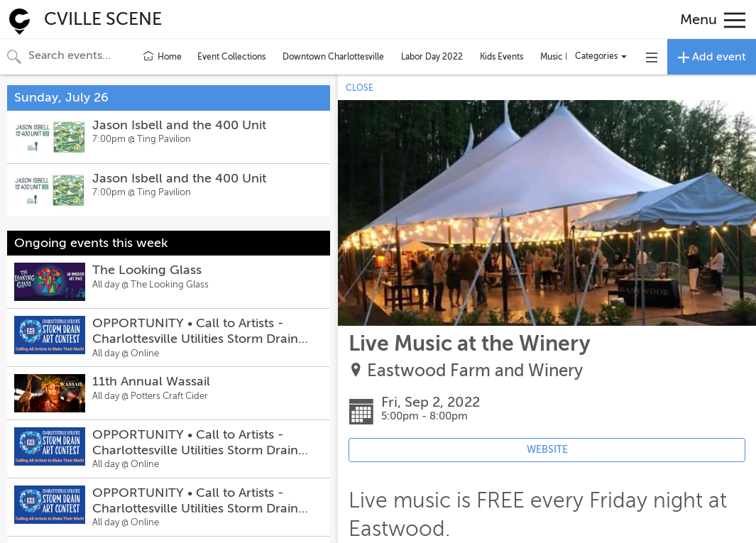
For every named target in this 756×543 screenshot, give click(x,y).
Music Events (565, 57)
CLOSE (360, 88)
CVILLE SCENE (103, 19)
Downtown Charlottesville (333, 57)
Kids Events (502, 57)
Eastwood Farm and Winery (475, 371)
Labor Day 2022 (432, 57)
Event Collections (231, 57)
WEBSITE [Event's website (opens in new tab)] (547, 450)
